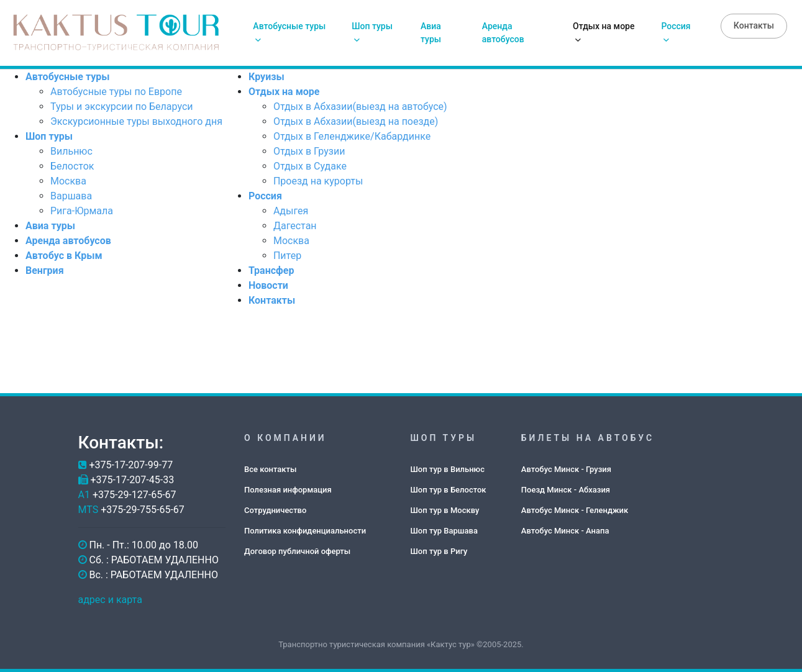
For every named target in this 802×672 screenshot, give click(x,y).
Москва (68, 181)
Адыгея (291, 211)
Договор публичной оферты (297, 551)
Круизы (267, 77)
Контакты (754, 25)
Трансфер (271, 270)
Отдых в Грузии (309, 151)
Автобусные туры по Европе (116, 92)
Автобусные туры (289, 32)
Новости (268, 285)
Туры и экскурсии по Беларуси (121, 107)
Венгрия (45, 270)
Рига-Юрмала (82, 211)
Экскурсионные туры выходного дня (136, 121)
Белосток (72, 166)
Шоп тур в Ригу (439, 551)
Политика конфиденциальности (305, 531)
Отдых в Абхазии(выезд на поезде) (356, 121)
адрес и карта (110, 600)
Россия (676, 32)
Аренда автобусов (503, 33)
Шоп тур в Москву (445, 510)
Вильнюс (71, 151)
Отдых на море (604, 32)
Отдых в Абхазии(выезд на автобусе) (360, 107)
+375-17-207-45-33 (132, 480)
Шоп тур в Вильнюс (448, 469)
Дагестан (295, 226)
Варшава (71, 196)
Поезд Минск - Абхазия (566, 490)
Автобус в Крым (64, 256)
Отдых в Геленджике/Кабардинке (352, 136)
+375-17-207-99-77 (131, 465)
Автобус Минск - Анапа (565, 531)
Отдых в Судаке (310, 166)
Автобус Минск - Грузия (566, 469)
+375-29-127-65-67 (134, 495)
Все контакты (270, 469)
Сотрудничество (275, 510)
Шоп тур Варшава (444, 531)
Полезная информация (288, 490)
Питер (287, 256)
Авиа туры (431, 33)
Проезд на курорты (318, 181)
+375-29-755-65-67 (143, 510)
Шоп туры (372, 32)
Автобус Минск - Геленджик (575, 510)
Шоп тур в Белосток (449, 490)
